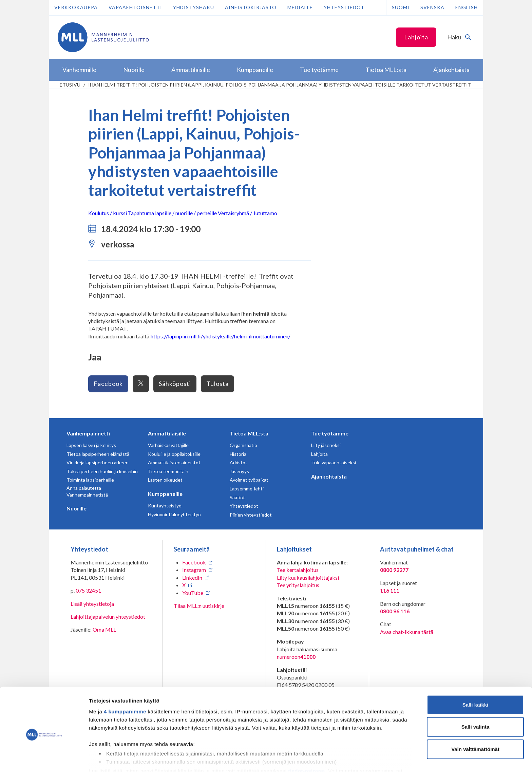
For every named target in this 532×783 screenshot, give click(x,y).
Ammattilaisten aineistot (174, 462)
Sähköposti (175, 384)
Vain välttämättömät (475, 729)
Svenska (432, 7)
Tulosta (217, 384)
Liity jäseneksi (326, 445)
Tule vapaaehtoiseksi (334, 462)
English (467, 7)
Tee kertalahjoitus (298, 570)
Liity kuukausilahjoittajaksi (308, 577)
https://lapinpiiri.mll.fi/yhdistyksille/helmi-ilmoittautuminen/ (221, 336)
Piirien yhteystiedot (251, 515)
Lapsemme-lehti (247, 489)
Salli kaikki (476, 685)
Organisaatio (243, 445)
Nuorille (77, 508)
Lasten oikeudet (165, 480)
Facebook (108, 384)
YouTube (193, 593)
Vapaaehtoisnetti (135, 7)
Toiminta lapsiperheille (90, 480)
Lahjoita (416, 37)
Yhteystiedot (344, 7)
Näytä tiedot (363, 770)
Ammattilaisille (167, 433)
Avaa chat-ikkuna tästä (407, 632)
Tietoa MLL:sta (249, 433)
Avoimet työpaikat (249, 480)
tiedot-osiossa (307, 751)
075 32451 (88, 590)
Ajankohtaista (329, 476)
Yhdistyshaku (194, 7)
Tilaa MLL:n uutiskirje (199, 606)
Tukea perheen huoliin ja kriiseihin (102, 471)
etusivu (70, 85)
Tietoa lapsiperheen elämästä (98, 454)
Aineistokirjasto (251, 7)
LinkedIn (192, 577)
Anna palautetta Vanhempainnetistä (87, 491)
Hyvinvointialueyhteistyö (174, 514)
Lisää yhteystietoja (92, 604)
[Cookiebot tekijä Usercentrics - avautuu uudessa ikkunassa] (44, 770)
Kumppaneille (165, 494)
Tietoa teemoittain (168, 471)
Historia (238, 454)
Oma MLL (104, 629)
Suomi (401, 7)
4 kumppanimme (125, 692)
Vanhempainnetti (88, 433)
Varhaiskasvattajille (168, 445)
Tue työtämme (330, 433)
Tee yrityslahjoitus (298, 585)
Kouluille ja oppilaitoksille (174, 454)
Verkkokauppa (76, 7)
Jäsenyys (239, 471)
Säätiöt (237, 497)
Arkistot (239, 462)
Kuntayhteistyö (165, 506)
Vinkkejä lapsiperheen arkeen (98, 462)
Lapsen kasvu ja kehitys (91, 445)
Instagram (194, 570)
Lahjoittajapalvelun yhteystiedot (108, 617)
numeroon (296, 657)
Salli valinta (476, 707)
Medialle (300, 7)
